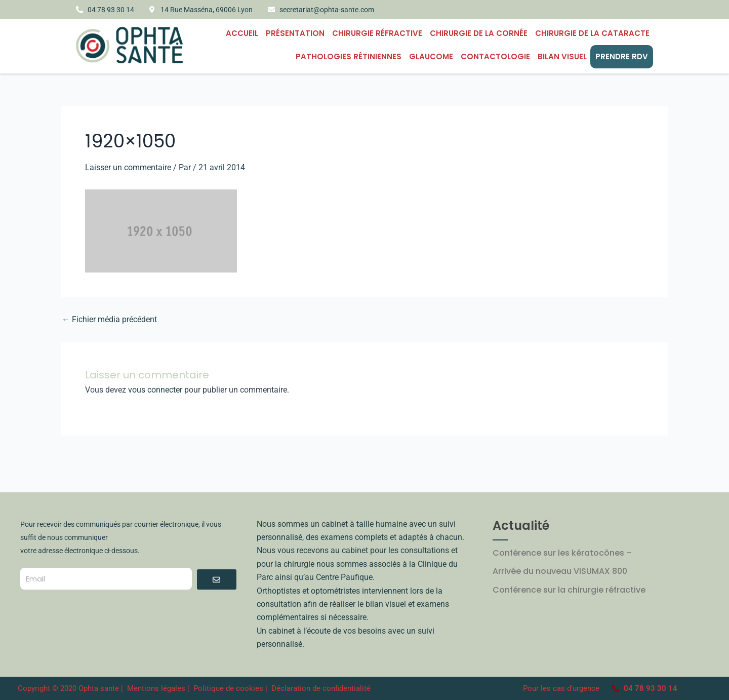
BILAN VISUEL (562, 56)
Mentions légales (157, 688)
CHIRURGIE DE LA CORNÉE (479, 33)
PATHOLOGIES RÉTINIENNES (349, 56)
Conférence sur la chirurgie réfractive (569, 590)
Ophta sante (99, 688)
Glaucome (431, 56)
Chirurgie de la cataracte (592, 33)
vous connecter (155, 390)
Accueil (242, 33)
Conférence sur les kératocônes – (562, 553)
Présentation (295, 33)
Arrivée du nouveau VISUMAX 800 (560, 571)
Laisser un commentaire (128, 167)
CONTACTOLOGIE (495, 56)
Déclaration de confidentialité (321, 688)
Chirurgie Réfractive (377, 33)
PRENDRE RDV (622, 56)
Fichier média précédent (109, 320)
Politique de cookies (228, 688)
